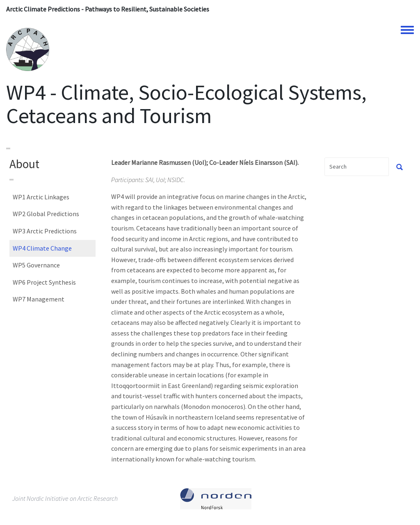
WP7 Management (39, 299)
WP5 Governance (36, 265)
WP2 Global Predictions (46, 214)
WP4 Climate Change (42, 248)
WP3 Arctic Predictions (45, 231)
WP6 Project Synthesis (44, 282)
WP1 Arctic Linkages (41, 197)
